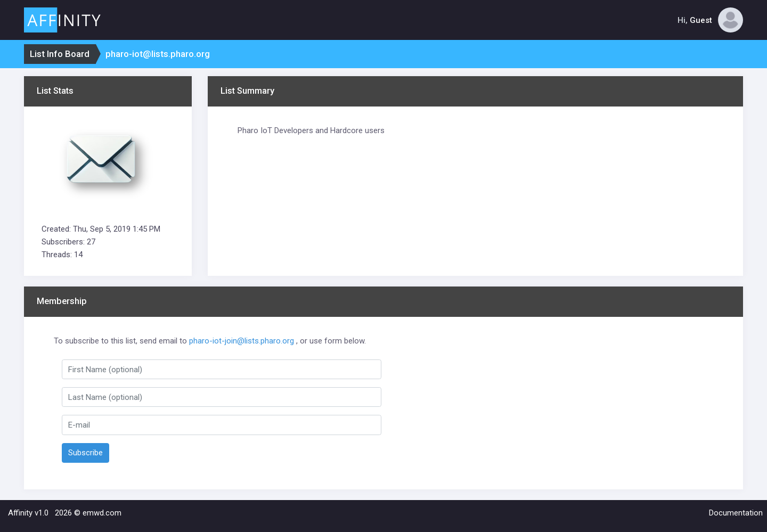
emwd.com (102, 513)
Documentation (736, 513)
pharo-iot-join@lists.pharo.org (242, 341)
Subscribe (85, 453)
